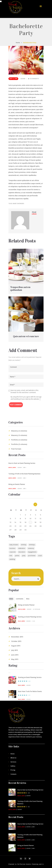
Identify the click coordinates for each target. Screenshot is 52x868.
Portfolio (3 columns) (19, 444)
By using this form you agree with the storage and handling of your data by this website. (26, 398)
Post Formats (16, 449)
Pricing (13, 770)
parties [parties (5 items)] (17, 556)
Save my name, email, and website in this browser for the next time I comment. (24, 391)
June (15, 655)
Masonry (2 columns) (19, 431)
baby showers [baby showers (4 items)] (14, 545)
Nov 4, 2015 (13, 79)
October (16, 641)
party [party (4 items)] (24, 556)
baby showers (19, 204)
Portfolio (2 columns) (19, 440)
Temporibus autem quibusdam (20, 289)
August (16, 646)
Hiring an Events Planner (17, 484)
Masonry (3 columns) (19, 435)
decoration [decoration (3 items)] (22, 552)
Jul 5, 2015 (21, 621)
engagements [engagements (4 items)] (32, 552)
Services (13, 762)
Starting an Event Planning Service (30, 617)
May (15, 659)
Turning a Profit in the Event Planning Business (24, 474)
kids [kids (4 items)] (11, 556)
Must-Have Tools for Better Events (30, 691)
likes (28, 599)
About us (13, 758)
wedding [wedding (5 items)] (12, 559)
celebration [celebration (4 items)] (22, 548)
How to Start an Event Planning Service (22, 463)
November (17, 637)
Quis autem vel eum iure (26, 336)
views (11, 599)
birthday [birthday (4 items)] (24, 545)
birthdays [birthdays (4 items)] (32, 545)
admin (23, 79)
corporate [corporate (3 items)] (13, 552)
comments (20, 599)
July (15, 650)
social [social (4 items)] (40, 556)
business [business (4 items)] (12, 548)
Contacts (13, 774)
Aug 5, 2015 (12, 467)
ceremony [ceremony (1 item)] (31, 548)
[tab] (11, 599)
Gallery (13, 766)
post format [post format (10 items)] (32, 556)
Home (18, 43)
